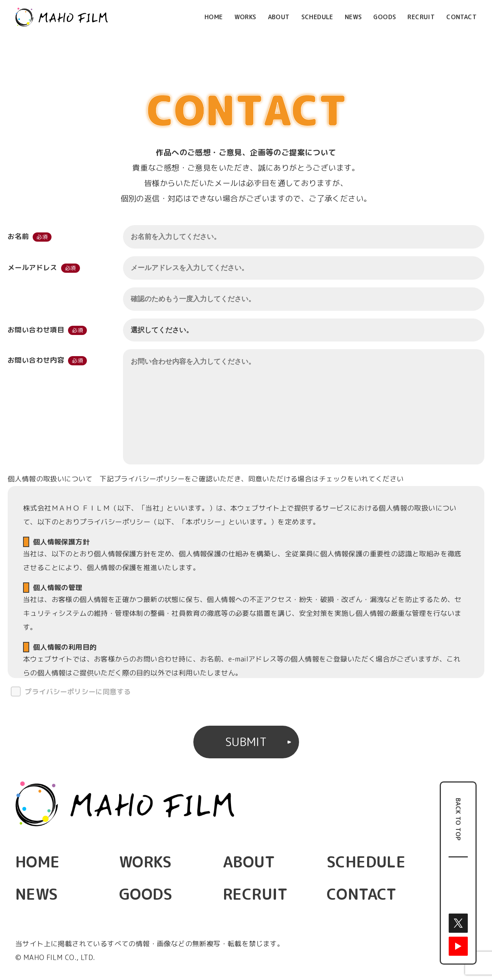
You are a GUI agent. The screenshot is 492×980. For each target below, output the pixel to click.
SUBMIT (246, 742)
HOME (214, 17)
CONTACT (461, 17)
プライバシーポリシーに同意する (78, 692)
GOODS (385, 17)
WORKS (245, 17)
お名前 (18, 236)
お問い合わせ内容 (36, 362)
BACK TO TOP (458, 819)
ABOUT (279, 17)
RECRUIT (421, 17)
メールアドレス (32, 268)
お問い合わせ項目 (36, 330)
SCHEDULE (317, 17)
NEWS (353, 17)
